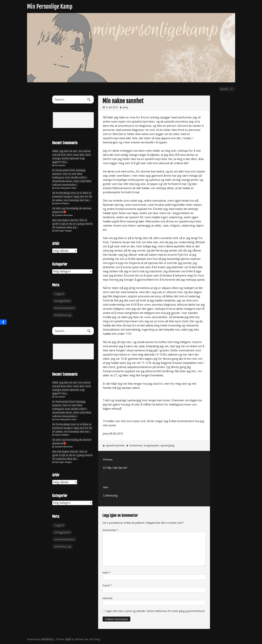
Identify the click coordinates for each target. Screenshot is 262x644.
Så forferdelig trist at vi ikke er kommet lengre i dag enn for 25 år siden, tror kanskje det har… (72, 196)
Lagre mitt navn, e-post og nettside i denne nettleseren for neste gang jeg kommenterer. (155, 611)
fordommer (136, 445)
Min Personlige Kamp (50, 7)
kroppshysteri (151, 445)
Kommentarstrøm (64, 308)
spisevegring (167, 445)
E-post (107, 585)
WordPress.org (63, 315)
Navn (106, 572)
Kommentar (110, 530)
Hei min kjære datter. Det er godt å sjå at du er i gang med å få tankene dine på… (72, 224)
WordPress (47, 639)
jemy (125, 107)
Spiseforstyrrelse (115, 445)
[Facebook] (3, 322)
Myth (68, 639)
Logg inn (59, 294)
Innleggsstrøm (62, 301)
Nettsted (107, 598)
